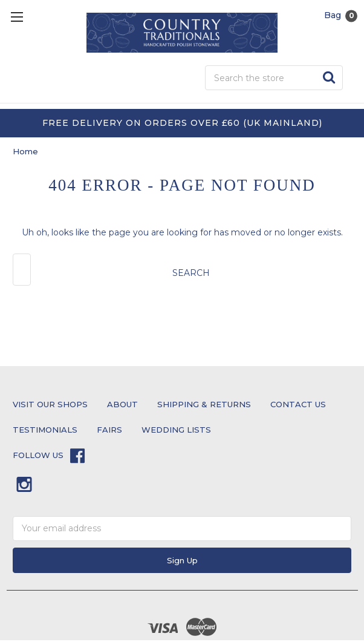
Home (25, 151)
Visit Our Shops (50, 404)
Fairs (109, 430)
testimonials (45, 430)
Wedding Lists (176, 430)
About (122, 404)
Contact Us (298, 404)
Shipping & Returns (204, 404)
